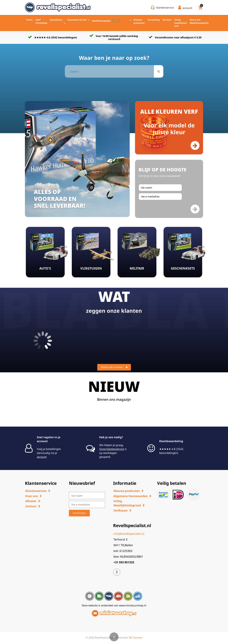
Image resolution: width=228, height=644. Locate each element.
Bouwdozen (56, 20)
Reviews (167, 20)
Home (29, 20)
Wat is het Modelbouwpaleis (199, 21)
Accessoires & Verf (77, 20)
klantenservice (165, 7)
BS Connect (136, 637)
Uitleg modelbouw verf (181, 23)
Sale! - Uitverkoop (41, 21)
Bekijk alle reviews (114, 367)
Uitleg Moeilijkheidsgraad (127, 503)
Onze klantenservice (112, 449)
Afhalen (31, 501)
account (42, 457)
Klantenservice (36, 491)
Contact (31, 506)
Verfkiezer (121, 510)
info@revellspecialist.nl (129, 534)
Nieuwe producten (139, 21)
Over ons (32, 496)
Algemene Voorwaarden (131, 496)
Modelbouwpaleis (106, 21)
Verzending (154, 20)
